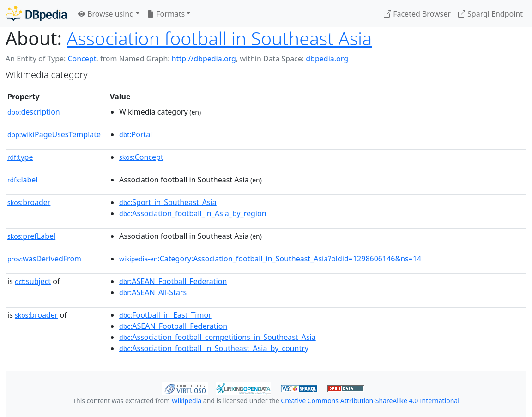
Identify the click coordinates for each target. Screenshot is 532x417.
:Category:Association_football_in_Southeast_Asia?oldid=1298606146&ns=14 (270, 259)
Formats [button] (166, 14)
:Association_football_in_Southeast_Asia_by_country (214, 348)
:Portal (136, 134)
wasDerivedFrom (44, 259)
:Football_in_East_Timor (165, 315)
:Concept (141, 157)
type (20, 157)
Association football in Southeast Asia (219, 38)
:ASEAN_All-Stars (153, 292)
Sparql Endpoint (490, 14)
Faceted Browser (417, 14)
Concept (82, 59)
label (23, 180)
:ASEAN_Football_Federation (173, 281)
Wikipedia (187, 401)
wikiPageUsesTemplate (54, 134)
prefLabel (31, 236)
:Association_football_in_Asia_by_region (193, 213)
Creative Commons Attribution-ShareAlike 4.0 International (370, 401)
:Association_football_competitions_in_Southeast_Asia (218, 337)
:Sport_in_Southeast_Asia (168, 202)
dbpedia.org (327, 59)
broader (29, 202)
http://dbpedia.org (204, 59)
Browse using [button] (106, 14)
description (34, 112)
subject (33, 281)
